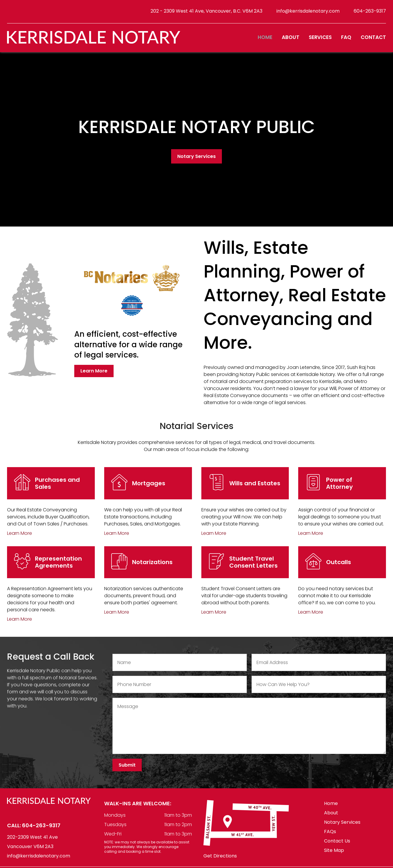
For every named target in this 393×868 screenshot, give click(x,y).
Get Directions (220, 860)
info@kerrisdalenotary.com (308, 12)
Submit (127, 769)
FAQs (330, 835)
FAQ (346, 40)
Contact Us (337, 844)
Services (320, 40)
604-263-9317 (370, 12)
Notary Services (196, 160)
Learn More (94, 374)
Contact (373, 40)
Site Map (334, 854)
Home (265, 40)
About (291, 40)
